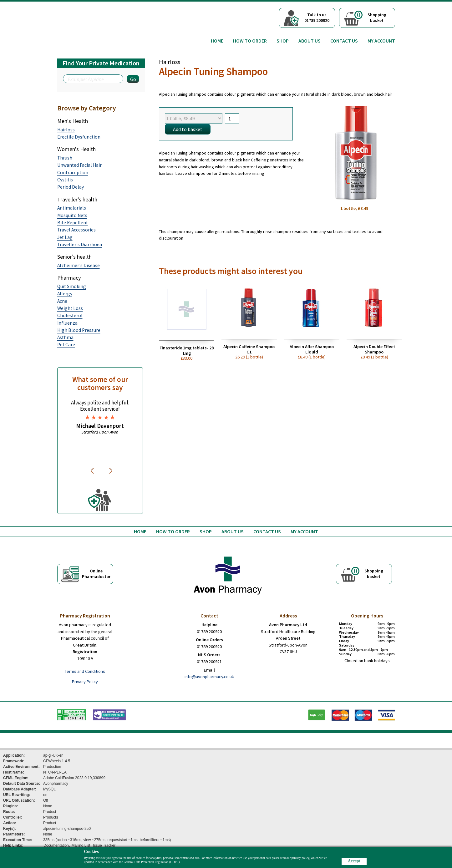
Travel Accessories (76, 230)
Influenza (67, 323)
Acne (62, 301)
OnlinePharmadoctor (96, 574)
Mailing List (81, 845)
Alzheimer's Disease (79, 265)
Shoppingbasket (370, 17)
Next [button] (111, 471)
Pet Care (66, 345)
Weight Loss (70, 308)
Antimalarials (72, 208)
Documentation (56, 845)
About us (310, 41)
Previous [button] (93, 471)
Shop (283, 41)
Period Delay (71, 187)
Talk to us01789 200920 (317, 18)
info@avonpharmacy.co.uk (209, 677)
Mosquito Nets (72, 215)
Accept (354, 861)
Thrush (65, 158)
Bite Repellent (73, 223)
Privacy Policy (85, 682)
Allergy (65, 294)
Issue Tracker (104, 845)
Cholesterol (70, 315)
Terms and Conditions (85, 671)
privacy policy (300, 858)
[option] (100, 417)
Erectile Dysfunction (79, 137)
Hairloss (66, 130)
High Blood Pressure (79, 330)
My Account (381, 41)
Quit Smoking (72, 286)
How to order (250, 41)
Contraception (73, 173)
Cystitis (65, 180)
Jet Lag (65, 237)
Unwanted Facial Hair (79, 165)
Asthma (65, 337)
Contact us (344, 41)
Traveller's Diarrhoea (80, 244)
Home (217, 41)
